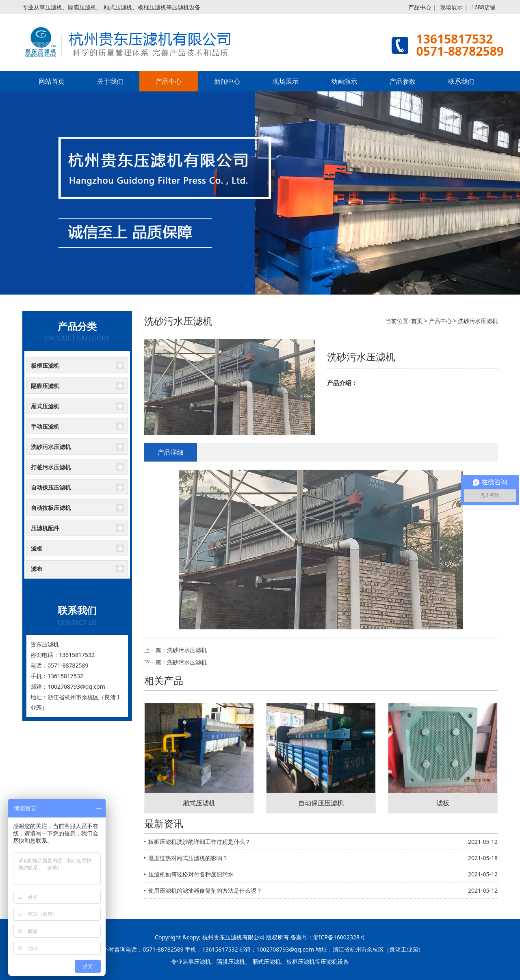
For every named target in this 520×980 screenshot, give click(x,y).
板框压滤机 (45, 365)
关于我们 (110, 81)
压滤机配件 (45, 528)
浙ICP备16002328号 (339, 937)
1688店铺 (483, 7)
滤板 (37, 548)
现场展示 (451, 7)
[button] (248, 286)
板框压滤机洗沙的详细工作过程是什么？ (199, 842)
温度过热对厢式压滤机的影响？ (188, 858)
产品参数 (403, 81)
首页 (417, 321)
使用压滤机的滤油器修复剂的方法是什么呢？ (205, 890)
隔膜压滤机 (45, 386)
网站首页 (52, 81)
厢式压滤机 (45, 406)
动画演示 (344, 81)
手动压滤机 (45, 426)
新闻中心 (227, 81)
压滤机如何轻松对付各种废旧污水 (191, 874)
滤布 (37, 569)
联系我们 (461, 81)
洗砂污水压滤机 (51, 447)
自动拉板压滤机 (51, 508)
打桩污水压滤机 (51, 467)
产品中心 (420, 7)
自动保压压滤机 (51, 487)
